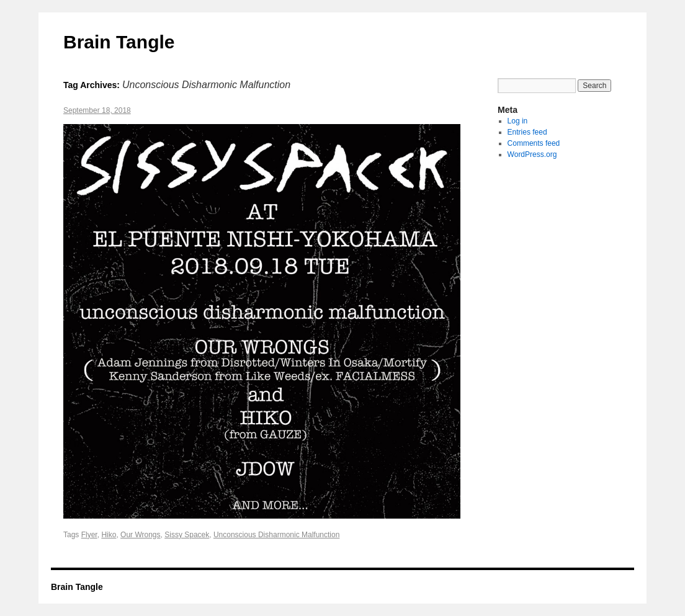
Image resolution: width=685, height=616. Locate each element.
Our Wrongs (140, 535)
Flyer (89, 535)
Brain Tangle (119, 42)
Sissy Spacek (187, 535)
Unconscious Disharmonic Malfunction (276, 535)
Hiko (109, 535)
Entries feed (527, 132)
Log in (518, 121)
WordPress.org (532, 154)
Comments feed (534, 143)
